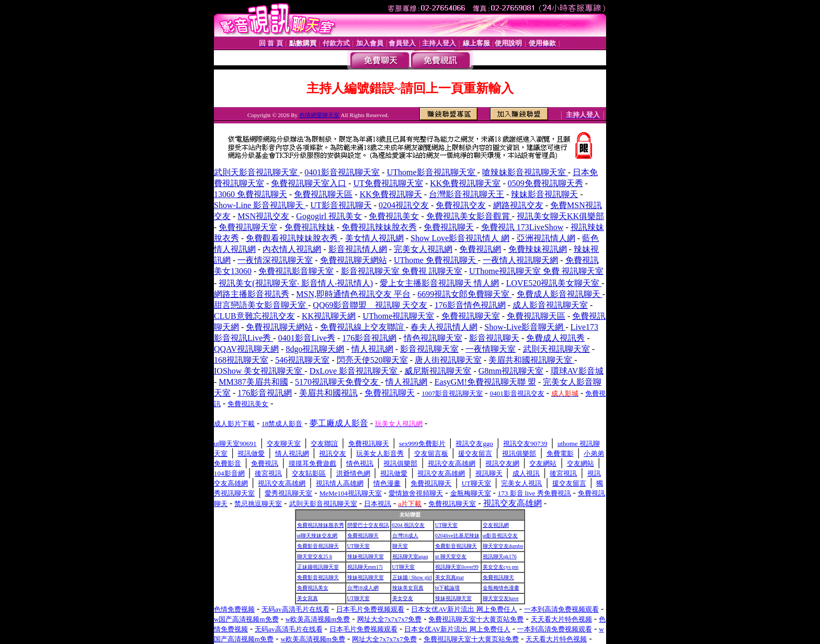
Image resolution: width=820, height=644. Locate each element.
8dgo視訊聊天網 (315, 349)
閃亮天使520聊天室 (372, 360)
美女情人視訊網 (374, 238)
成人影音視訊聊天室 (550, 305)
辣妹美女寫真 (408, 588)
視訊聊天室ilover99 (457, 567)
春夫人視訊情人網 (444, 327)
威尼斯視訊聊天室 (438, 371)
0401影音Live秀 (307, 338)
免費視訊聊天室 (248, 227)
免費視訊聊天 (449, 227)
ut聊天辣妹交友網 (317, 536)
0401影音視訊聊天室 (342, 172)
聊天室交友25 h (315, 556)
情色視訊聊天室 (433, 338)
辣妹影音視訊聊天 (544, 194)
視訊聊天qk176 (500, 556)
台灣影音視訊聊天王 (466, 194)
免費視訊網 (480, 249)
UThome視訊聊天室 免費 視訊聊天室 (536, 271)
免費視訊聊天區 (323, 194)
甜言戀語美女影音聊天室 (261, 305)
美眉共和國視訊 (328, 393)
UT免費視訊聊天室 (388, 183)
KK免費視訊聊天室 (465, 183)
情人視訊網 (372, 349)
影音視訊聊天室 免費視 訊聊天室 (402, 271)
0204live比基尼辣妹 (457, 536)
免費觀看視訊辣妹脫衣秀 (293, 238)
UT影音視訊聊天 (341, 205)
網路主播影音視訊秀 (252, 294)
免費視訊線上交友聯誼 (363, 327)
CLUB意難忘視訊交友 (254, 316)
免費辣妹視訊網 (538, 249)
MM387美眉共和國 (253, 382)
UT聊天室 (446, 525)
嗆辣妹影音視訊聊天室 (525, 172)
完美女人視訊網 (423, 249)
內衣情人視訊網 (292, 249)
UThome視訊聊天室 (398, 316)
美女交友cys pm (501, 567)
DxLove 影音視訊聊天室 (355, 371)
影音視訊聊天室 (429, 349)
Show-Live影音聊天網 (525, 327)
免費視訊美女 (394, 216)
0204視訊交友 (404, 205)
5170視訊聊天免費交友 (338, 382)
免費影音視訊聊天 (318, 546)
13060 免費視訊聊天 (250, 194)
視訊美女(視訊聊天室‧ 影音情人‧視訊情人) (296, 283)
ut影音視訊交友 (500, 536)
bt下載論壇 (448, 588)
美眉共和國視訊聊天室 (531, 360)
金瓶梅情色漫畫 (501, 588)
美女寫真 (307, 598)
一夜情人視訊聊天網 (520, 260)
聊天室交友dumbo (503, 546)
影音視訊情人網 (358, 249)
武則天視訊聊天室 (556, 349)
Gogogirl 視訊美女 (329, 216)
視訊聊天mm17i (365, 567)
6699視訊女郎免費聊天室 (464, 294)
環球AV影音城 (577, 371)
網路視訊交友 (518, 205)
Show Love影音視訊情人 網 (460, 238)
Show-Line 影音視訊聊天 (260, 205)
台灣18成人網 (363, 588)
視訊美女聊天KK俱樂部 (560, 216)
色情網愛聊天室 (319, 115)
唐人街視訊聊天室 (448, 360)
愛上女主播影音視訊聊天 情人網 (439, 283)
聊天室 (400, 546)
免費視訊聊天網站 (354, 260)
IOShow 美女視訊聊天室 (259, 371)
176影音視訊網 (369, 338)
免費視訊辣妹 (310, 227)
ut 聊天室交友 (451, 556)
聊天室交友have (501, 598)
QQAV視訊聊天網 (246, 349)
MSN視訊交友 (263, 216)
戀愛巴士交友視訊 (368, 525)
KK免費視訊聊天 (391, 194)
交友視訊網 (496, 525)
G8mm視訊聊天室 (511, 371)
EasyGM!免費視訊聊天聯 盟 (485, 382)
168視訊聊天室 (241, 360)
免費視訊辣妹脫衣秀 (379, 227)
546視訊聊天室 (302, 360)
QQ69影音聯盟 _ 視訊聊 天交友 (370, 305)
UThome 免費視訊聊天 (436, 260)
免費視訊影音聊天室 (296, 271)
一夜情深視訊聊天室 (275, 260)
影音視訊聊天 (494, 338)
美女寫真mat (449, 577)
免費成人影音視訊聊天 (560, 294)
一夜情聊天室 (491, 349)
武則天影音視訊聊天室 (257, 172)
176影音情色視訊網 (470, 305)
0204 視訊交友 (409, 525)
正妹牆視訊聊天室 (318, 567)
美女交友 (403, 598)
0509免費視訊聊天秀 (545, 183)
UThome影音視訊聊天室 (432, 172)
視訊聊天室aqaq (410, 556)
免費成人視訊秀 (555, 338)
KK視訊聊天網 (329, 316)
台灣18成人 (405, 536)
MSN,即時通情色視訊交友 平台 (353, 294)
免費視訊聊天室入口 (309, 183)
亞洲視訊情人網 (546, 238)
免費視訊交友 (461, 205)
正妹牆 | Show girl (412, 577)
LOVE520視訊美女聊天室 (554, 283)
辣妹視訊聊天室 (366, 556)
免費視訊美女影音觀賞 (469, 216)
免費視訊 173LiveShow (522, 227)
